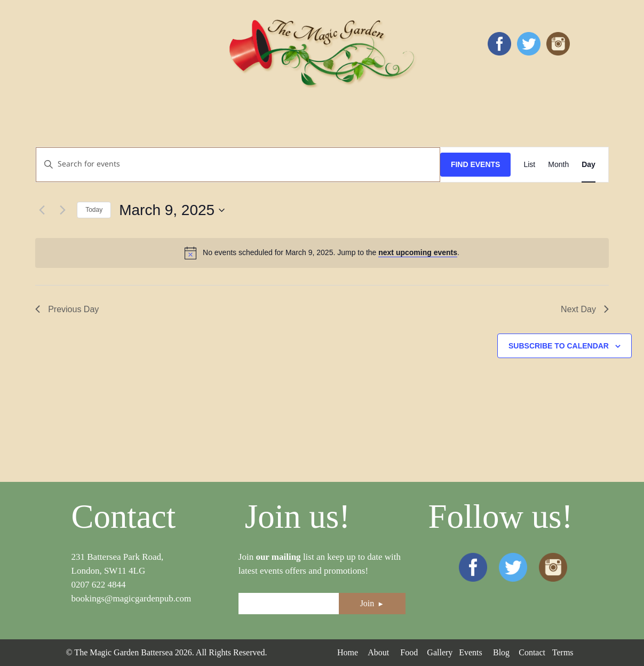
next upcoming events (418, 252)
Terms (563, 652)
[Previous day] (42, 210)
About (378, 652)
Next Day (585, 309)
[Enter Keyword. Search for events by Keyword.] (238, 165)
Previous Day (67, 309)
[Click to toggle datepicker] (172, 210)
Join (372, 603)
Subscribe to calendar (559, 346)
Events (471, 652)
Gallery (440, 652)
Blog (501, 652)
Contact (532, 652)
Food (409, 652)
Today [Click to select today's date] (94, 210)
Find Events (476, 164)
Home (348, 652)
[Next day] (62, 210)
